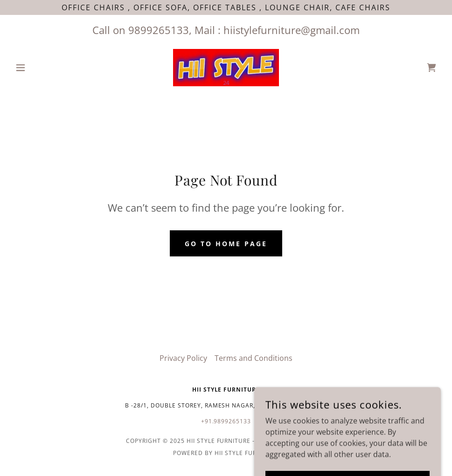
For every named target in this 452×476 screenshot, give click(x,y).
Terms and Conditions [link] (254, 358)
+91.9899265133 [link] (226, 421)
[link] (226, 68)
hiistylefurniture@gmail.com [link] (292, 30)
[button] (43, 68)
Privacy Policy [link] (183, 358)
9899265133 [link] (159, 30)
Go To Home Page (226, 244)
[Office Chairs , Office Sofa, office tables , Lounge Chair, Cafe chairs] (226, 7)
